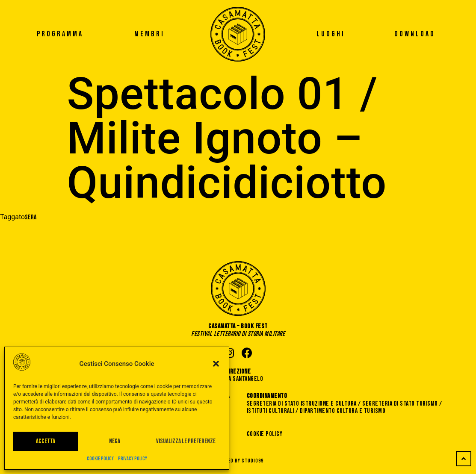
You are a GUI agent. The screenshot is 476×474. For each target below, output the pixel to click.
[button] (216, 364)
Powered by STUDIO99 (238, 461)
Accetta (46, 441)
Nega (115, 441)
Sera (31, 217)
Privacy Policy (133, 459)
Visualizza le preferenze (186, 441)
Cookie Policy (100, 459)
